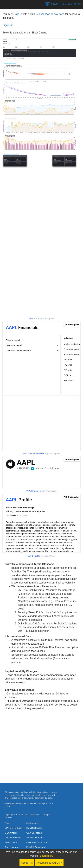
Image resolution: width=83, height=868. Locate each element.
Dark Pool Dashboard (37, 842)
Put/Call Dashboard (36, 847)
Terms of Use (29, 803)
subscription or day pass (50, 14)
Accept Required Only (49, 863)
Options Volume (13, 838)
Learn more (47, 856)
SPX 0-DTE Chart (14, 828)
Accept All (27, 863)
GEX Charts (11, 833)
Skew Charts (11, 842)
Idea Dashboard (34, 828)
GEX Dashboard (34, 833)
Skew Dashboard (35, 838)
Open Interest (12, 847)
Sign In (18, 14)
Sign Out (7, 25)
